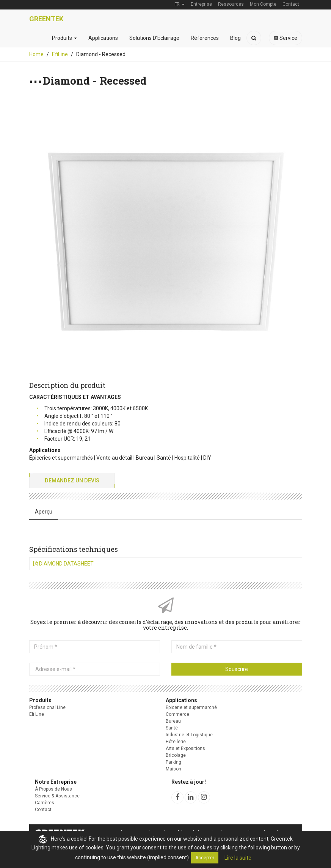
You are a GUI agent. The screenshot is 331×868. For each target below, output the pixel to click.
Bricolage (176, 755)
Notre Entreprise (56, 782)
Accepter (205, 858)
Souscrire (237, 669)
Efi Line (37, 714)
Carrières (45, 803)
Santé (172, 728)
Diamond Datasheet (64, 564)
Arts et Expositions (185, 748)
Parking (173, 762)
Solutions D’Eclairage (154, 38)
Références (205, 38)
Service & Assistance (57, 796)
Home (36, 54)
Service (286, 38)
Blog (235, 38)
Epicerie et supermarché (191, 707)
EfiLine (60, 54)
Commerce (177, 714)
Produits (64, 38)
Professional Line (47, 707)
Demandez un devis (72, 480)
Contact (43, 810)
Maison (173, 769)
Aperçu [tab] (44, 512)
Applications (103, 38)
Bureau (173, 721)
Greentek (46, 19)
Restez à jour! (189, 782)
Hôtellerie (176, 742)
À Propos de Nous (53, 789)
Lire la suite (238, 858)
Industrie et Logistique (189, 735)
